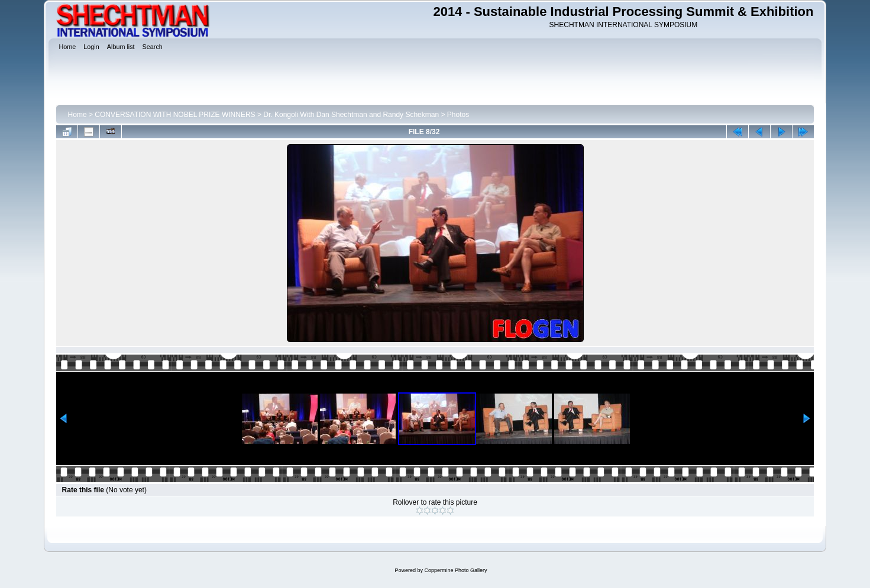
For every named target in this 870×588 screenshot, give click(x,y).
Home (77, 115)
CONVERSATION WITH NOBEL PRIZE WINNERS (175, 115)
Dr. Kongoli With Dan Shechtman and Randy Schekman (351, 115)
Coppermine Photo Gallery (455, 570)
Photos (458, 115)
